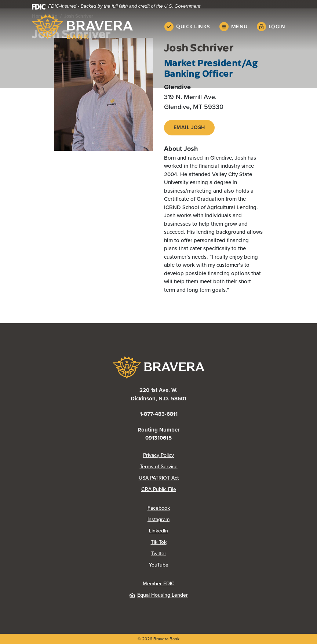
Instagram (158, 519)
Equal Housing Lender (158, 595)
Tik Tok (159, 542)
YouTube (159, 565)
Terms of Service (159, 467)
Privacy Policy (158, 455)
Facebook (159, 508)
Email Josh (189, 128)
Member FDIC (159, 584)
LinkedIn (158, 531)
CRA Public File (159, 489)
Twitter (159, 554)
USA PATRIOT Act (159, 478)
